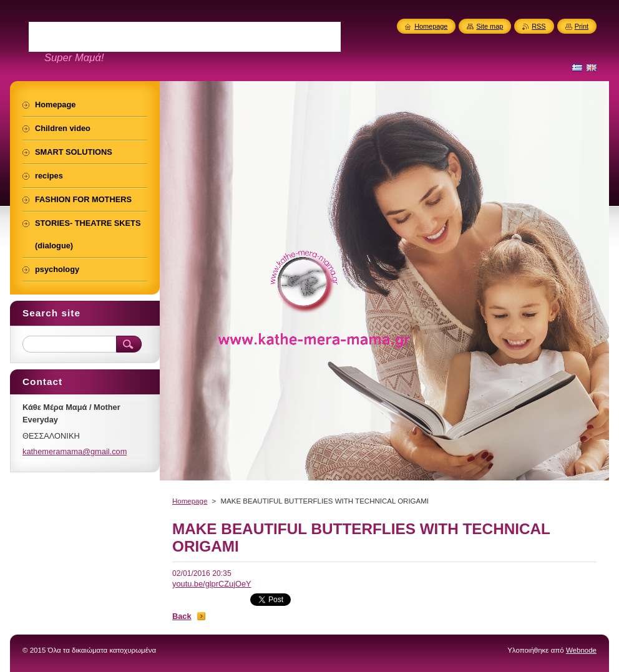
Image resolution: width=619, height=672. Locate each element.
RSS (539, 26)
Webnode (581, 650)
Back (182, 616)
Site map (490, 26)
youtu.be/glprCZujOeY (212, 584)
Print (582, 26)
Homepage (190, 501)
